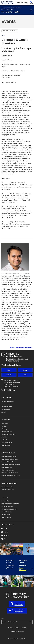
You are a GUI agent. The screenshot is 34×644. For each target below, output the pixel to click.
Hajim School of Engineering (10, 459)
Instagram (10, 565)
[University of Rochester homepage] (8, 3)
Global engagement (7, 506)
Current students (7, 404)
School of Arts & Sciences (9, 456)
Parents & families (7, 407)
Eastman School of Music (9, 462)
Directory (4, 429)
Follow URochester (26, 569)
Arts (4, 539)
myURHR (4, 440)
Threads (10, 568)
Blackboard (5, 423)
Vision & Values (6, 517)
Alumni (4, 412)
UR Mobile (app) (6, 445)
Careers (9, 375)
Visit (22, 3)
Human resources (7, 432)
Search (3, 619)
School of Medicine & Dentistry (11, 465)
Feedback (10, 628)
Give (26, 3)
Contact (4, 426)
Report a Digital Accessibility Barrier (21, 348)
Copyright (24, 628)
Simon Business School (8, 470)
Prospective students (8, 401)
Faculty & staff (6, 409)
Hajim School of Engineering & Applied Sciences (12, 9)
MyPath (4, 437)
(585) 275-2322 (10, 390)
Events (5, 532)
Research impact (6, 512)
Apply (18, 3)
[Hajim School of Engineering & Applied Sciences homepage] (15, 357)
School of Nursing (7, 467)
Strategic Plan (6, 514)
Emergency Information (18, 632)
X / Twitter (10, 563)
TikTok (22, 563)
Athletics (5, 535)
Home (3, 35)
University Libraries (7, 487)
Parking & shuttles (7, 442)
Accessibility (5, 501)
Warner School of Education (10, 473)
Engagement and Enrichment (10, 504)
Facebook (10, 560)
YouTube (23, 560)
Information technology (9, 434)
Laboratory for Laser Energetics (11, 475)
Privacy (17, 628)
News (4, 529)
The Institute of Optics (11, 12)
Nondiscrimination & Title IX (10, 509)
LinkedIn (23, 565)
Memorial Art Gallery (8, 490)
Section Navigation (10, 31)
